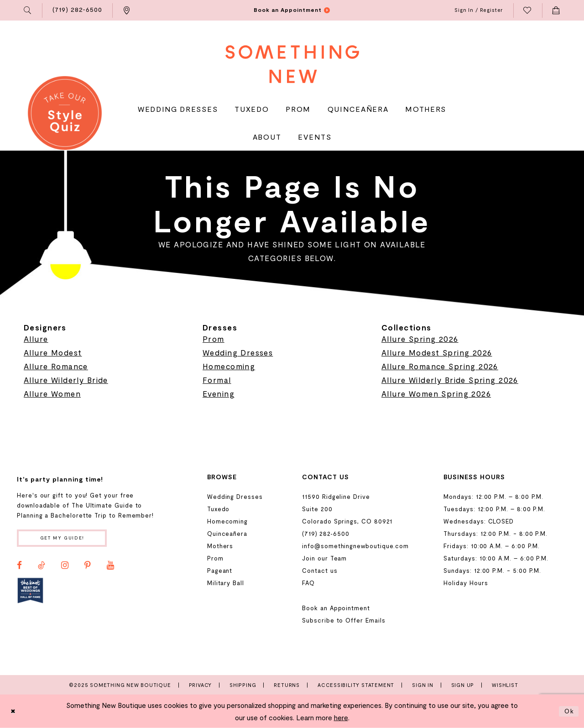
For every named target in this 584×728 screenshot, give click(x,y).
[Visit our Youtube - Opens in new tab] (110, 567)
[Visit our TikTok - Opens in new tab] (42, 567)
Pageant (220, 571)
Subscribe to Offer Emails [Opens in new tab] (344, 620)
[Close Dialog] (14, 711)
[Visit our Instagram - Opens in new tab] (65, 567)
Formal (217, 380)
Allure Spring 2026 (420, 339)
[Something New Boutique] (292, 64)
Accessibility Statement (356, 685)
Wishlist (505, 685)
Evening (219, 393)
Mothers (220, 546)
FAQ (308, 583)
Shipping (243, 685)
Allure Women (52, 393)
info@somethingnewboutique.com (355, 546)
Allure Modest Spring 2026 (437, 352)
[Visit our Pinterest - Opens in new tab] (88, 567)
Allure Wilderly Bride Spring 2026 (450, 380)
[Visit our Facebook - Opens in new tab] (19, 567)
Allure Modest (53, 352)
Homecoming (229, 366)
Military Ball (226, 583)
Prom (214, 339)
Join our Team (324, 558)
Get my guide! (68, 539)
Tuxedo (219, 509)
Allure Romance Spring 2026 (440, 366)
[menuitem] (28, 10)
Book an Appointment (336, 608)
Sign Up (463, 685)
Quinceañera (227, 534)
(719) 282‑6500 (326, 534)
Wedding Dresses (238, 352)
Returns (287, 685)
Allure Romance (56, 366)
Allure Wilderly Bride (66, 380)
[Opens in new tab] (30, 592)
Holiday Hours (466, 583)
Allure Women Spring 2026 (436, 393)
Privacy (201, 685)
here (341, 718)
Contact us (320, 571)
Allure (36, 339)
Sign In (423, 685)
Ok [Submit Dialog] (568, 711)
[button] (28, 10)
